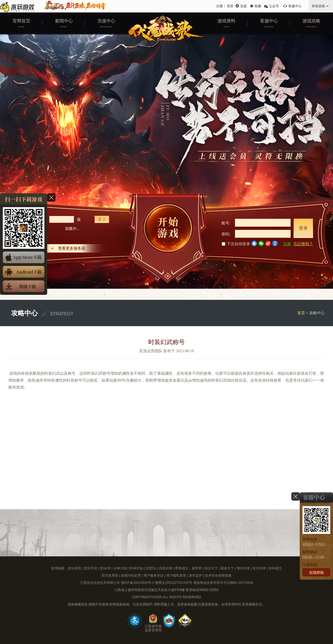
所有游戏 (318, 6)
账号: (226, 223)
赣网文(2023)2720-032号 (174, 583)
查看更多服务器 (72, 248)
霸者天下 (227, 568)
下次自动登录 (236, 244)
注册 (220, 6)
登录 (230, 6)
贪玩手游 (90, 568)
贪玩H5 (105, 568)
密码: (226, 234)
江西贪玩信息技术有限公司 (100, 583)
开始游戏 (168, 238)
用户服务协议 (153, 575)
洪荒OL (151, 568)
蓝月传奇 (259, 568)
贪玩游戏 (74, 568)
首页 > (303, 313)
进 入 (102, 219)
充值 (243, 6)
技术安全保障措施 (218, 575)
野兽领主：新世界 (188, 568)
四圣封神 (166, 568)
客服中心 (295, 6)
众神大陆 (120, 568)
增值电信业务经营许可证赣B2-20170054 (223, 583)
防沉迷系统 (110, 575)
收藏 (258, 6)
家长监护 (196, 575)
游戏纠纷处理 (131, 575)
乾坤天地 (136, 568)
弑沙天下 (211, 568)
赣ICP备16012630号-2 (138, 583)
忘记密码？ (303, 244)
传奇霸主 (275, 568)
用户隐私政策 (176, 575)
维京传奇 (243, 568)
